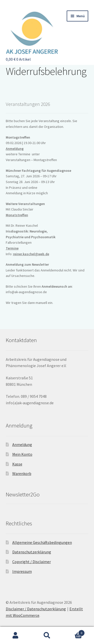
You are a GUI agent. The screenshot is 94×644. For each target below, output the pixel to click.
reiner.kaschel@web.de (31, 254)
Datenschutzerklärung (32, 552)
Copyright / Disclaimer (32, 562)
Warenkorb (22, 473)
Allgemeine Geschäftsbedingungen (42, 542)
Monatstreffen (17, 215)
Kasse (17, 464)
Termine (12, 248)
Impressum (22, 571)
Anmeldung (15, 149)
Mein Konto (22, 454)
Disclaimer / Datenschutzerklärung (36, 609)
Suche (47, 636)
